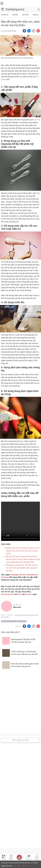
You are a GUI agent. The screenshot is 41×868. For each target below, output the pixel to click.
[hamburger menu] (3, 10)
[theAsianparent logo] (15, 10)
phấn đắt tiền (22, 621)
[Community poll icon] (37, 858)
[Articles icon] (11, 858)
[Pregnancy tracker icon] (19, 857)
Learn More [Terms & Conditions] (17, 866)
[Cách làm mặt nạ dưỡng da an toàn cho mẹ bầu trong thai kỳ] (20, 665)
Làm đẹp (10, 615)
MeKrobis (17, 607)
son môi (37, 120)
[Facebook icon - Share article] (24, 31)
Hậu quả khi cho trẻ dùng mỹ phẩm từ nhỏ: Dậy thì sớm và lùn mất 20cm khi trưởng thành (23, 551)
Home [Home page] (3, 615)
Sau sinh (25, 15)
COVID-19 (5, 15)
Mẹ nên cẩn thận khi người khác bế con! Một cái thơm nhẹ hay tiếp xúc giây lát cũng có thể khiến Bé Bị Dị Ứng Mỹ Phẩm (23, 559)
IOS (20, 594)
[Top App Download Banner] (20, 4)
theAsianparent (7, 594)
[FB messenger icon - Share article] (29, 31)
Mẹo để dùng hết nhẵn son (9, 621)
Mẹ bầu (15, 15)
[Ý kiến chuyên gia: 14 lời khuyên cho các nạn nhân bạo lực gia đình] (20, 653)
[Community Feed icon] (28, 858)
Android (28, 594)
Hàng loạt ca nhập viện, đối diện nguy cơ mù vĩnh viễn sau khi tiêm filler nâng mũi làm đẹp (22, 568)
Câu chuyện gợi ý (10, 632)
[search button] (39, 10)
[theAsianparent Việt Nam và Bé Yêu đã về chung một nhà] (20, 641)
